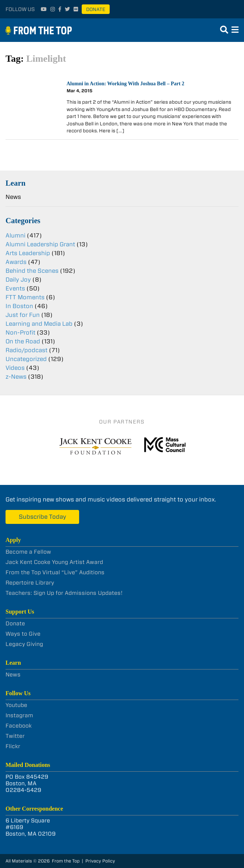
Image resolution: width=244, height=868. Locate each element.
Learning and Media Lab (39, 324)
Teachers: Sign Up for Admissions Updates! (64, 593)
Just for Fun (23, 315)
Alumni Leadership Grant (40, 244)
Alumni (15, 235)
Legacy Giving (24, 644)
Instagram (19, 715)
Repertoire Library (30, 583)
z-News (16, 377)
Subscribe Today (43, 517)
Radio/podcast (26, 350)
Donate (96, 9)
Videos (15, 368)
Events (15, 288)
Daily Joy (18, 280)
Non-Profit (20, 333)
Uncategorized (26, 359)
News (13, 197)
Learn (15, 183)
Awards (16, 262)
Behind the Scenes (32, 271)
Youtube (16, 705)
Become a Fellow (28, 552)
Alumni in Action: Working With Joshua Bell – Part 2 (125, 84)
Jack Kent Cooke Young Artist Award (54, 562)
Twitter (15, 736)
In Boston (19, 306)
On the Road (23, 341)
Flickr (13, 746)
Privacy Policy (100, 861)
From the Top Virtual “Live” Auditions (55, 572)
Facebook (19, 726)
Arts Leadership (28, 253)
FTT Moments (25, 297)
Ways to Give (23, 634)
